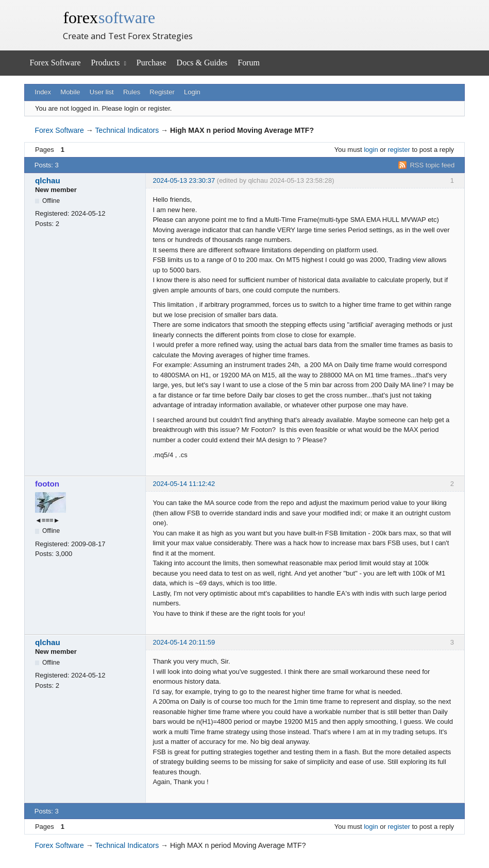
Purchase (151, 63)
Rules (132, 92)
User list (102, 92)
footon (47, 484)
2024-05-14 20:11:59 (184, 642)
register (399, 150)
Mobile (70, 92)
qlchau (48, 180)
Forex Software (55, 63)
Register (162, 92)
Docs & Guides (202, 63)
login (371, 150)
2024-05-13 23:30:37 (184, 180)
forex (109, 18)
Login (192, 92)
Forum (249, 63)
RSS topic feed (432, 165)
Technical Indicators (127, 130)
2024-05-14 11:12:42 (184, 484)
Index (43, 92)
